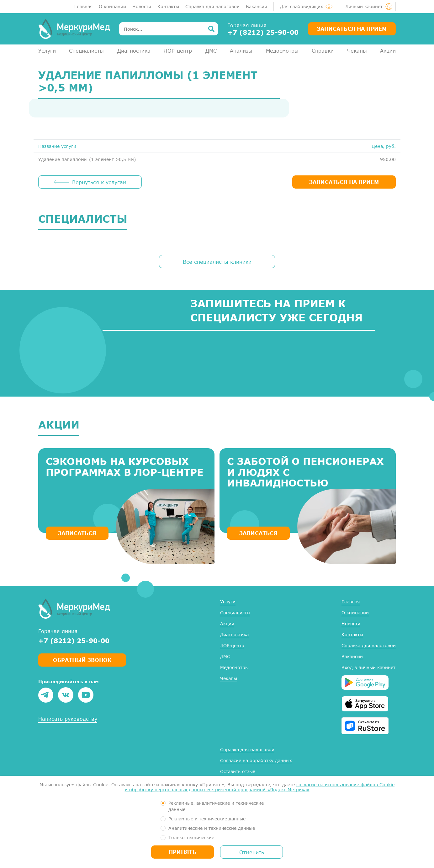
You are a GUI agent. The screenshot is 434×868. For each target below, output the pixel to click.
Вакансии (257, 6)
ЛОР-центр (178, 51)
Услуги (47, 51)
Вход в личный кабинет (368, 667)
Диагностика (134, 51)
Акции (388, 51)
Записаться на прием (352, 29)
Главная (83, 6)
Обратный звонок (82, 660)
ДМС (211, 51)
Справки (323, 51)
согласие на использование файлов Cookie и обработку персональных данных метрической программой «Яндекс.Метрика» (260, 787)
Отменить (252, 852)
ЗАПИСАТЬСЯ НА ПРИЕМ (344, 182)
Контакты (168, 6)
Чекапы (357, 51)
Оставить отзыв (238, 771)
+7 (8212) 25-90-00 (263, 32)
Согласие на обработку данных (256, 760)
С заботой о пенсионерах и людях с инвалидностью (305, 472)
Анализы (241, 51)
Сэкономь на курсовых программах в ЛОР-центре (125, 467)
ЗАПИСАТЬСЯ (77, 533)
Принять (183, 852)
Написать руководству (68, 719)
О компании (112, 6)
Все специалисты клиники (217, 262)
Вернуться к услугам (99, 182)
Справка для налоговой (212, 6)
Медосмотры (282, 51)
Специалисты (86, 51)
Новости (142, 6)
